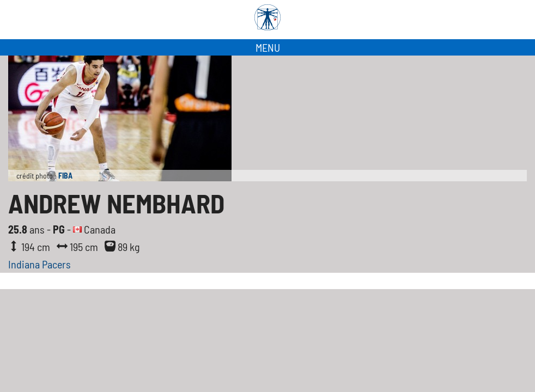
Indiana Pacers (39, 264)
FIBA (65, 176)
